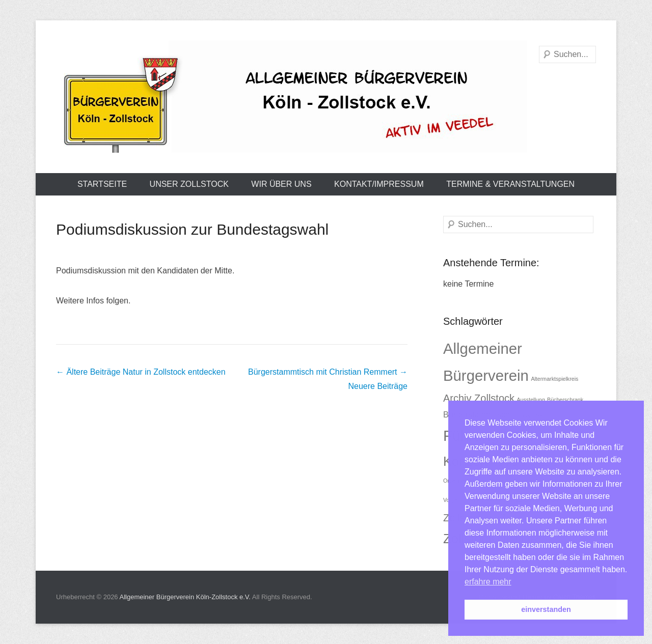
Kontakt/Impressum (379, 184)
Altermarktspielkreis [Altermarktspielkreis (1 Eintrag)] (554, 379)
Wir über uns (281, 184)
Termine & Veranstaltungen (510, 184)
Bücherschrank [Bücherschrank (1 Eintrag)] (565, 400)
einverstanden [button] (546, 609)
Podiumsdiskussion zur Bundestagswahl (192, 229)
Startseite (102, 184)
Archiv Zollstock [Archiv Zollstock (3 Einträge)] (479, 398)
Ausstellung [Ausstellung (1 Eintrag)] (531, 400)
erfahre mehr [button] (488, 582)
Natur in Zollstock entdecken (141, 372)
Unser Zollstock (189, 184)
